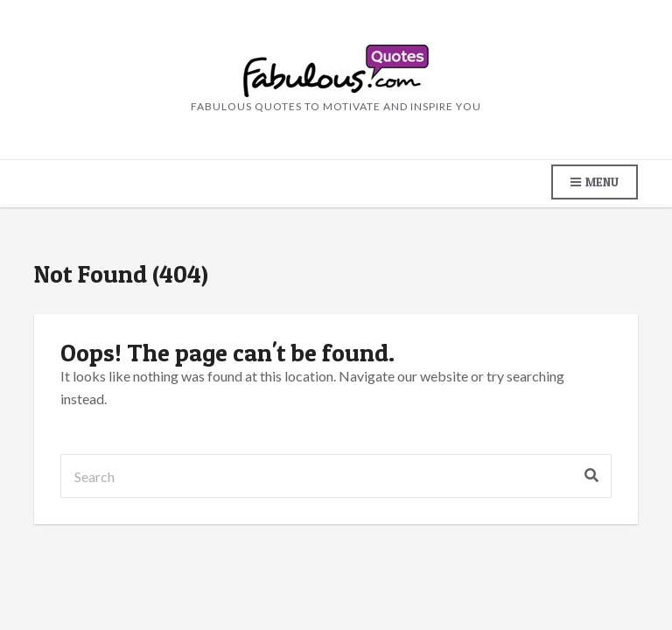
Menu (595, 182)
